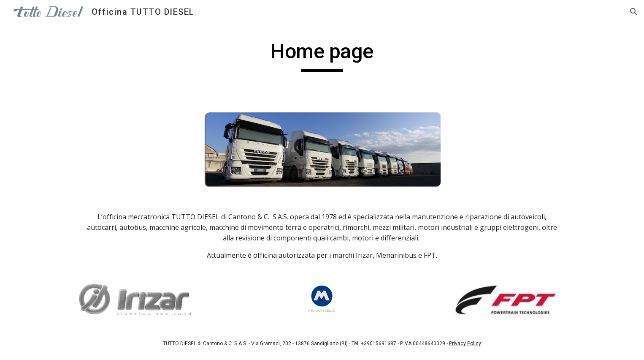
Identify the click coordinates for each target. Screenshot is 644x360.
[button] (634, 12)
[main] (322, 55)
